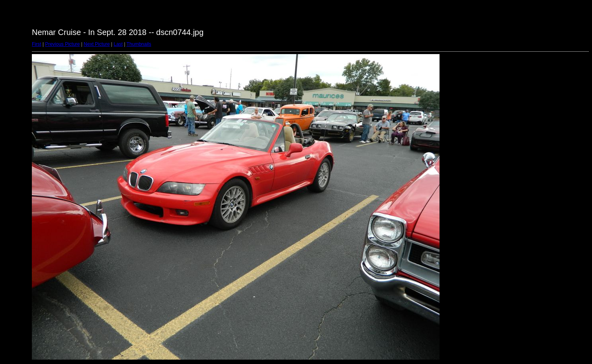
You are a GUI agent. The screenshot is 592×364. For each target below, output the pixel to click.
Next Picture (97, 44)
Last (118, 44)
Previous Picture (62, 44)
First (36, 44)
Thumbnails (139, 44)
